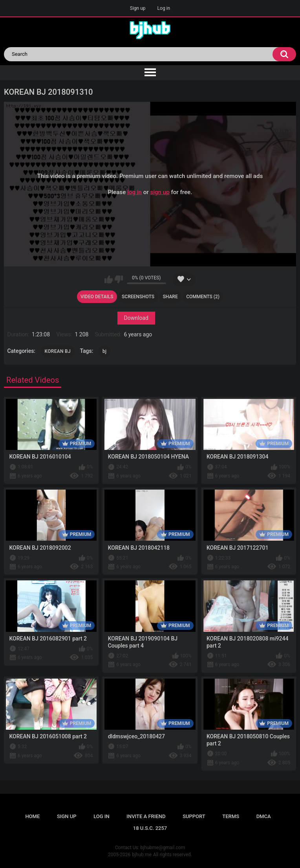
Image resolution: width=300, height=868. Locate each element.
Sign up (138, 8)
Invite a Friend (146, 816)
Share (170, 297)
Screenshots (138, 297)
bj (104, 351)
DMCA (264, 816)
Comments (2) (203, 297)
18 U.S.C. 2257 (150, 828)
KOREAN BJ (58, 351)
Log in (164, 8)
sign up (160, 192)
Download (136, 318)
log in (134, 192)
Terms (231, 816)
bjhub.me (142, 855)
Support (194, 816)
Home (32, 816)
